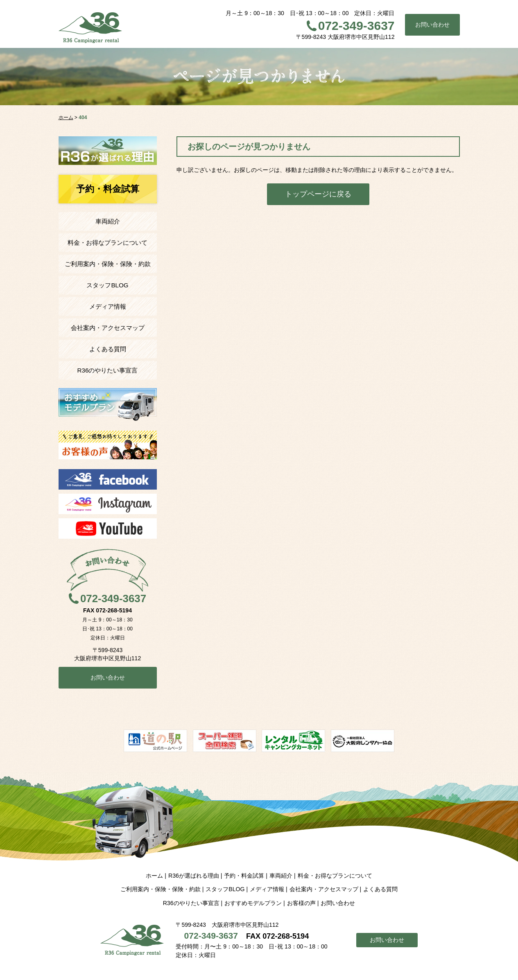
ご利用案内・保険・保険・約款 (108, 264)
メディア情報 (108, 306)
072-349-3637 (356, 26)
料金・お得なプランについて (107, 243)
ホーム (154, 876)
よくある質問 (108, 349)
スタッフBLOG (107, 285)
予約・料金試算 (244, 876)
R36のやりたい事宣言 (108, 370)
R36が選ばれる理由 (194, 876)
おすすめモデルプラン (253, 903)
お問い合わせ (432, 25)
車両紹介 (108, 221)
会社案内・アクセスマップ (108, 328)
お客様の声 (301, 903)
